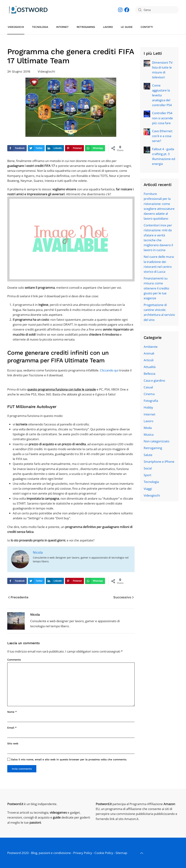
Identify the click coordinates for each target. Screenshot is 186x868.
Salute (148, 455)
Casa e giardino (154, 380)
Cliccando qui (109, 370)
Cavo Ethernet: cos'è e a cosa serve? (162, 136)
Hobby (148, 407)
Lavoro (108, 27)
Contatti (147, 27)
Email (12, 728)
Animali (149, 353)
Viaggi (148, 489)
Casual (148, 387)
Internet (62, 27)
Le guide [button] (127, 27)
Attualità (150, 367)
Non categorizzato (156, 441)
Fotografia (151, 401)
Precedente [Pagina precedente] (18, 597)
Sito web (13, 743)
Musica (149, 434)
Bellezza (149, 374)
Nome (12, 712)
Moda (148, 428)
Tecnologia (40, 27)
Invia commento (22, 769)
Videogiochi (16, 27)
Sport (147, 475)
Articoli (149, 360)
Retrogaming (86, 27)
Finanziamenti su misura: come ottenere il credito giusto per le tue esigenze (156, 288)
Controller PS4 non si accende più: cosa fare (162, 118)
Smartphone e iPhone (159, 462)
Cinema (149, 394)
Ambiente (151, 347)
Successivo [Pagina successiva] (123, 597)
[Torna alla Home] (28, 10)
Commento (14, 660)
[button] (142, 853)
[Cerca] (157, 10)
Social (148, 468)
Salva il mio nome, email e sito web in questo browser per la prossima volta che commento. (67, 759)
